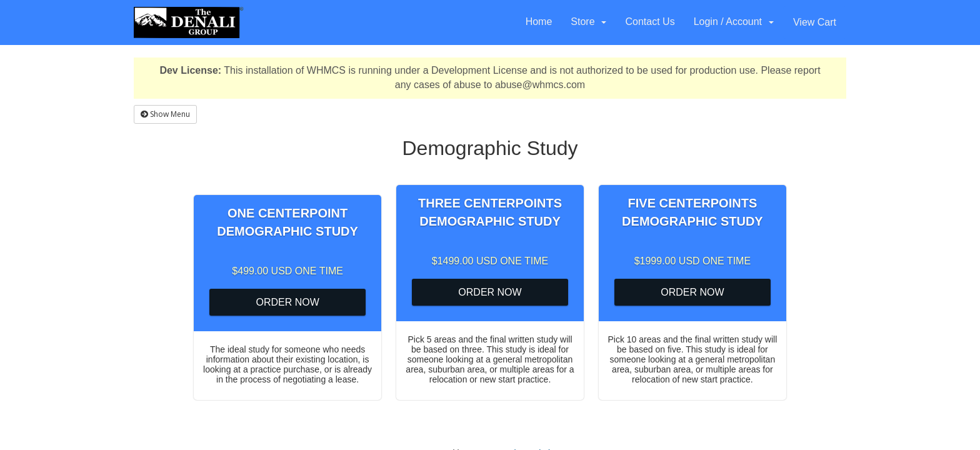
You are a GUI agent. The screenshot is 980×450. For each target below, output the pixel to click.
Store (588, 22)
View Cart (815, 22)
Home (539, 22)
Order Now (287, 302)
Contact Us (650, 22)
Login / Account (734, 22)
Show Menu (165, 114)
